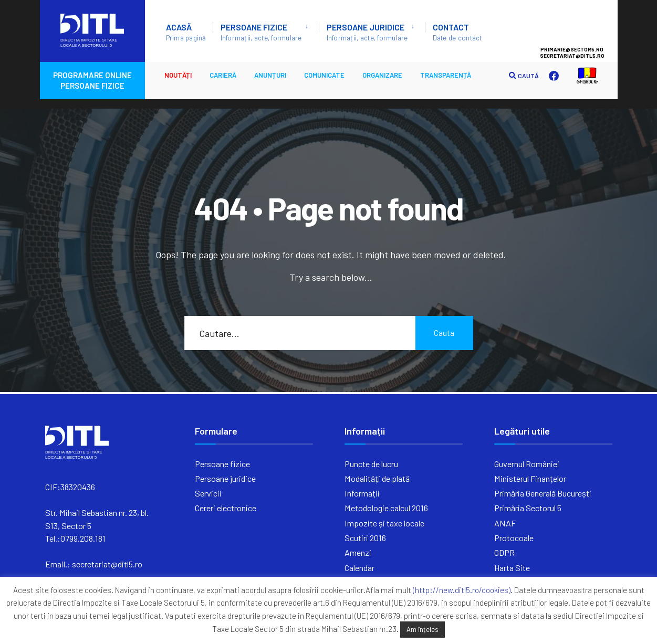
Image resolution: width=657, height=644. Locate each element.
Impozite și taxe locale (384, 523)
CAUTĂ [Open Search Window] (524, 76)
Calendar (359, 568)
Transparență (446, 75)
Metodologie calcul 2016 (386, 508)
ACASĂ (186, 32)
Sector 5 (582, 27)
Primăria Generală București (543, 493)
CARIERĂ (223, 75)
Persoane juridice (367, 32)
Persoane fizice (261, 32)
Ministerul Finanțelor (530, 478)
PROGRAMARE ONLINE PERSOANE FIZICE (92, 80)
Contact (457, 32)
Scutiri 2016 (365, 538)
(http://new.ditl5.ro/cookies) (462, 590)
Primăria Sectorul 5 (528, 508)
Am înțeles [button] (423, 629)
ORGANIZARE (382, 75)
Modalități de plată (377, 478)
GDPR (504, 552)
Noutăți (178, 75)
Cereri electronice (226, 508)
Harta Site (512, 568)
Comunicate (324, 75)
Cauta (444, 333)
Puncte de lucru (371, 464)
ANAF (505, 523)
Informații (362, 493)
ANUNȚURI (270, 75)
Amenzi (358, 552)
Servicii (208, 493)
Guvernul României (527, 464)
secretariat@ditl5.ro (107, 564)
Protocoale (514, 538)
